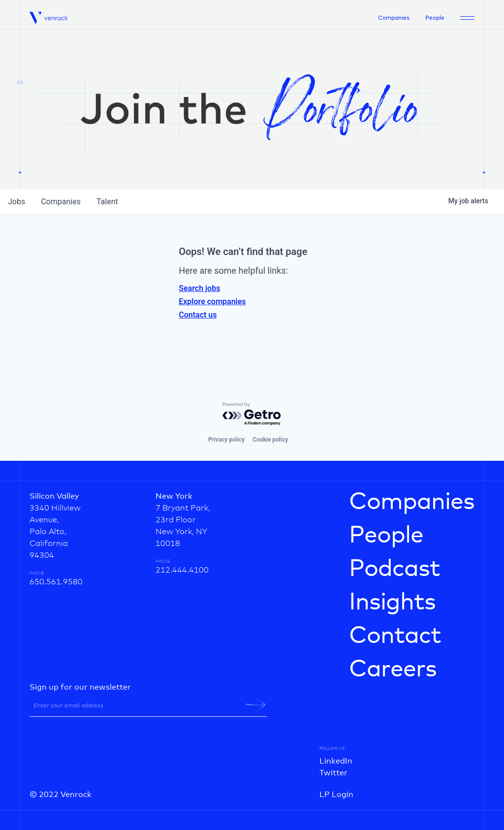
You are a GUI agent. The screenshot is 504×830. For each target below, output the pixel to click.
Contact (395, 636)
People (435, 18)
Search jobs (199, 288)
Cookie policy (270, 440)
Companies (394, 18)
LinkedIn (336, 761)
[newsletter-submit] (256, 705)
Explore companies (212, 302)
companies (61, 202)
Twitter (333, 773)
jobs (16, 202)
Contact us (198, 315)
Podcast (394, 569)
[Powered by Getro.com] (252, 414)
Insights (392, 603)
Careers (393, 670)
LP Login (336, 795)
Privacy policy (226, 440)
